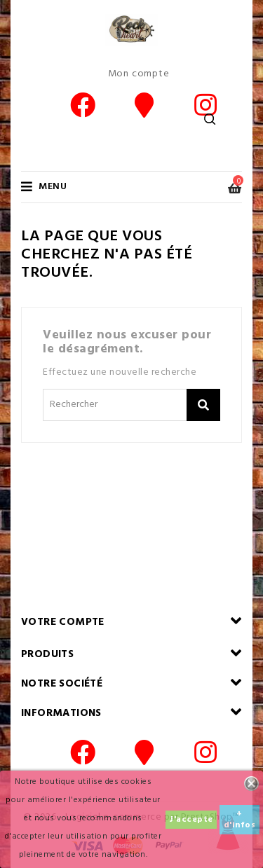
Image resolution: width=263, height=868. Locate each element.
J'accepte (191, 820)
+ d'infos (240, 820)
